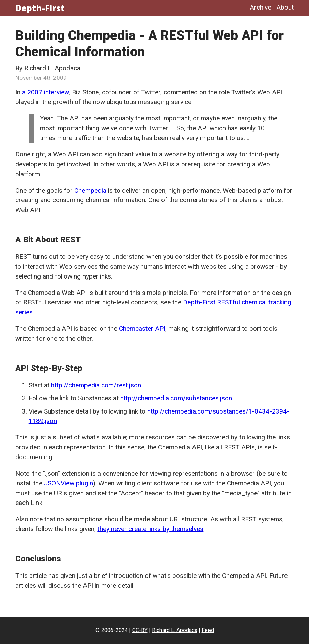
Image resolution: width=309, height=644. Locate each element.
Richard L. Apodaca (175, 630)
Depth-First (40, 8)
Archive (260, 7)
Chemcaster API (142, 328)
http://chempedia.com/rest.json (96, 385)
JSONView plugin (68, 483)
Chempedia (90, 190)
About (285, 7)
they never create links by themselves (150, 529)
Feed (208, 630)
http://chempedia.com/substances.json (176, 398)
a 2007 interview (45, 92)
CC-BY (140, 630)
